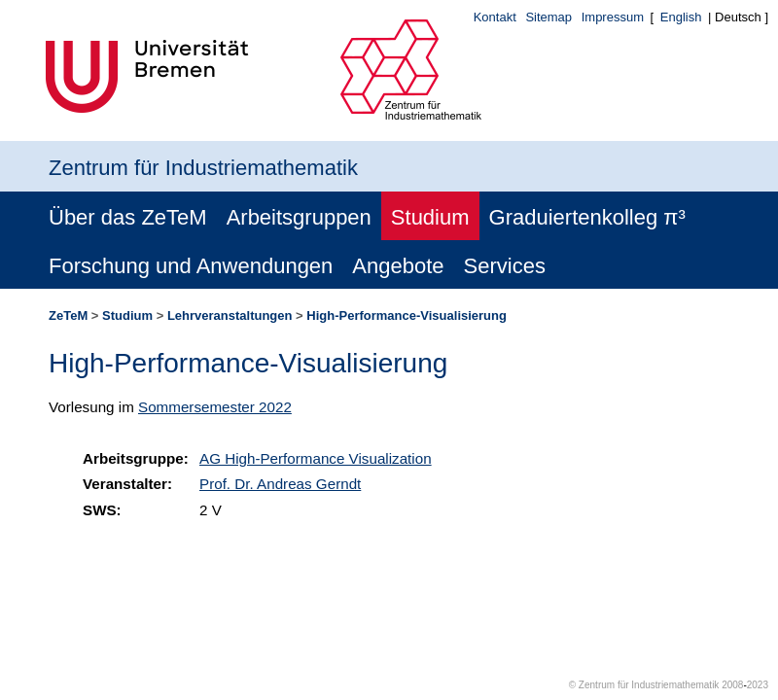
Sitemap (548, 17)
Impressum (613, 17)
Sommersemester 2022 (215, 407)
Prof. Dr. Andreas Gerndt (280, 484)
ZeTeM (68, 315)
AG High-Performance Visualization (316, 458)
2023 (758, 685)
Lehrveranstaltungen (230, 315)
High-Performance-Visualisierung (407, 315)
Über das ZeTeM (128, 217)
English (681, 17)
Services (505, 266)
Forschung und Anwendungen (191, 266)
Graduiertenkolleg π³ (587, 217)
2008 (732, 685)
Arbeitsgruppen (299, 217)
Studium (430, 217)
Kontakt (495, 17)
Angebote (398, 266)
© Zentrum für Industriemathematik (644, 685)
